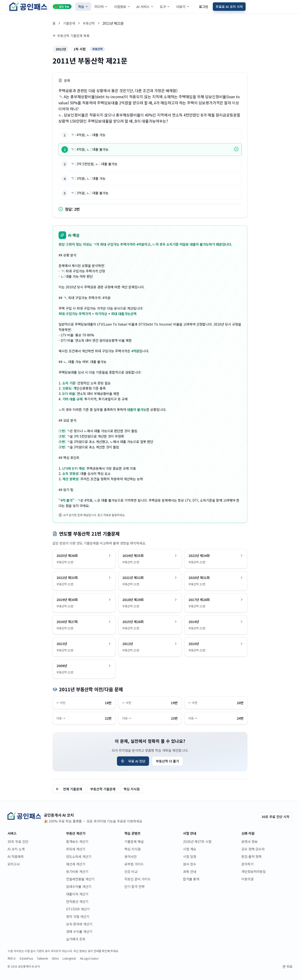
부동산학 (89, 23)
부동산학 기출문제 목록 (71, 36)
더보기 (183, 7)
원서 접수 (190, 864)
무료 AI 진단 (133, 761)
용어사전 (131, 856)
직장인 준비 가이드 (138, 879)
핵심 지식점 (132, 789)
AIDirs (55, 958)
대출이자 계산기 (77, 894)
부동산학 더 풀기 (167, 761)
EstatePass (26, 958)
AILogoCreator (89, 958)
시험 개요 (190, 849)
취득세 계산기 (76, 849)
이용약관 (247, 879)
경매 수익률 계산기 (79, 931)
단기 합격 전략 (135, 886)
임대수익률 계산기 (79, 886)
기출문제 (69, 23)
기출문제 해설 (134, 841)
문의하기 (247, 864)
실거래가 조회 (76, 939)
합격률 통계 (191, 879)
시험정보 (122, 7)
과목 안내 (190, 871)
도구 (165, 7)
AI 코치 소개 (16, 849)
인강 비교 (131, 871)
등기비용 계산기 (77, 871)
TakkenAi (42, 958)
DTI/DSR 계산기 (78, 909)
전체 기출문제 (69, 789)
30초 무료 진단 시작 (276, 817)
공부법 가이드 (134, 864)
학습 (83, 7)
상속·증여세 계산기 (79, 924)
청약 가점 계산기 (78, 916)
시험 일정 (190, 856)
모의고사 (14, 864)
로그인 (204, 7)
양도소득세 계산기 (79, 856)
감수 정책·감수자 (253, 849)
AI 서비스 (145, 7)
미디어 (101, 7)
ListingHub (69, 958)
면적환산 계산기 (77, 901)
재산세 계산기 (76, 864)
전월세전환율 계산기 (80, 879)
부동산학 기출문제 (103, 789)
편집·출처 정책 (251, 856)
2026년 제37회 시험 (197, 841)
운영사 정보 (249, 841)
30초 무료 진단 (18, 841)
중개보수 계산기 (77, 841)
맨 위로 (287, 966)
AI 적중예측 (16, 856)
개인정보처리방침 (254, 871)
